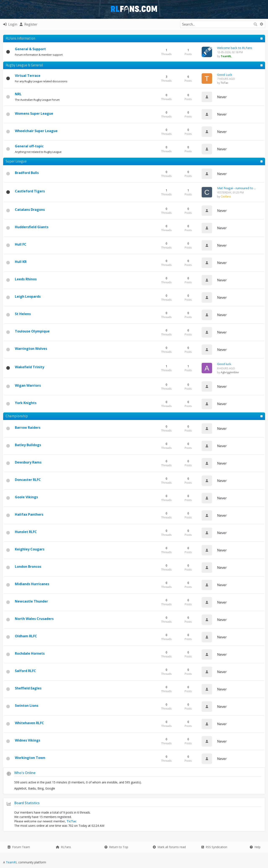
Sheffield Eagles (28, 688)
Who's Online (25, 773)
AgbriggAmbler (230, 372)
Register (29, 24)
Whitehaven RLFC (29, 723)
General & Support (30, 49)
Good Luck (225, 75)
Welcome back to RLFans (235, 48)
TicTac (224, 83)
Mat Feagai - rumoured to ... (236, 188)
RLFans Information (20, 38)
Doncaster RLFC (28, 480)
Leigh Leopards (28, 296)
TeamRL (12, 862)
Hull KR (21, 262)
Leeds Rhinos (26, 279)
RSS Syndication (214, 847)
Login (10, 24)
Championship (17, 416)
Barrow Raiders (28, 428)
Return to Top (116, 847)
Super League (16, 161)
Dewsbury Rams (28, 462)
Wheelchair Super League (36, 131)
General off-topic (29, 146)
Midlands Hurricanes (32, 584)
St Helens (23, 314)
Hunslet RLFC (26, 532)
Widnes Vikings (28, 740)
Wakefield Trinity (30, 367)
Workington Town (30, 758)
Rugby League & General (24, 65)
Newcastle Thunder (31, 601)
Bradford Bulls (27, 173)
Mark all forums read (169, 847)
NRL (18, 94)
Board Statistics (27, 803)
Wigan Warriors (28, 385)
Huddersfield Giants (32, 227)
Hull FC (21, 244)
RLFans (63, 847)
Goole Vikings (26, 497)
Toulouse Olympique (32, 331)
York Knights (26, 403)
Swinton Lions (27, 706)
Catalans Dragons (30, 210)
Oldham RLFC (26, 636)
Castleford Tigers (30, 191)
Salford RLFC (25, 671)
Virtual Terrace (28, 76)
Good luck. (224, 364)
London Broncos (28, 567)
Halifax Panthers (29, 514)
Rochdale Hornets (30, 653)
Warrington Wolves (31, 349)
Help (255, 847)
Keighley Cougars (30, 549)
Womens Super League (34, 113)
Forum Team (19, 847)
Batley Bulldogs (28, 445)
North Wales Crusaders (34, 619)
